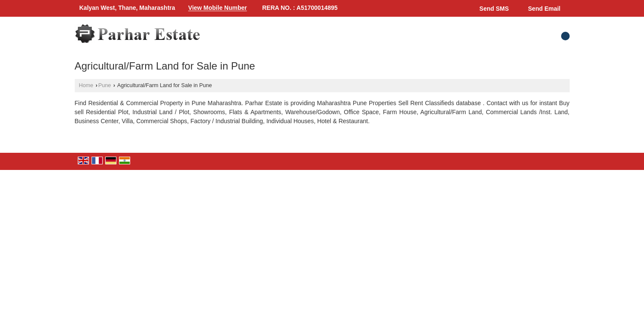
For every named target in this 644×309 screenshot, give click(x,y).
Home (86, 85)
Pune (105, 85)
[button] (218, 8)
